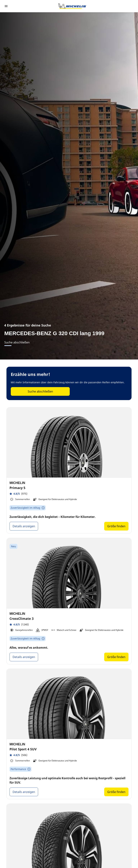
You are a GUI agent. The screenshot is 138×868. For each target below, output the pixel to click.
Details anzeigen (24, 526)
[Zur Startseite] (72, 6)
